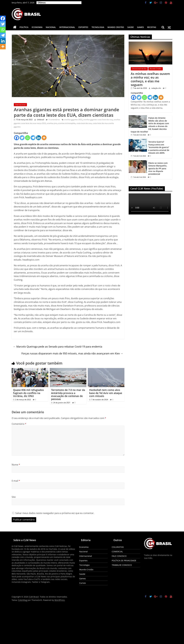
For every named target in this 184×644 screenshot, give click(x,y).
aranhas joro (52, 123)
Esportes (83, 27)
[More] (44, 138)
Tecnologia (98, 27)
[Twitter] (22, 138)
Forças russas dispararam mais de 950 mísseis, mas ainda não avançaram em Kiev (72, 353)
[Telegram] (33, 138)
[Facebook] (17, 138)
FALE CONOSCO (119, 556)
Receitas (152, 27)
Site (14, 497)
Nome (16, 465)
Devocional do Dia (139, 69)
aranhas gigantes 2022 (73, 120)
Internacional (67, 27)
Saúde (131, 27)
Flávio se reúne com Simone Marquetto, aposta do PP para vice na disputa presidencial (158, 168)
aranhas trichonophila (67, 123)
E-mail (16, 481)
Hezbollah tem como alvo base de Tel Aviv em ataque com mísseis (106, 393)
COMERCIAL (117, 552)
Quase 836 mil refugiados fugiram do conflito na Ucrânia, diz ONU (28, 393)
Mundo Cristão (116, 27)
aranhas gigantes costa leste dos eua (98, 120)
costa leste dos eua (84, 123)
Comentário (19, 424)
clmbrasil (41, 120)
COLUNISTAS (118, 547)
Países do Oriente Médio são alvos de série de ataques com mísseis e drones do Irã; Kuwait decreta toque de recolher (150, 125)
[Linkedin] (39, 138)
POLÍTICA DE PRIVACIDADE (124, 560)
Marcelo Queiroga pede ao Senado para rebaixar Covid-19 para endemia (58, 347)
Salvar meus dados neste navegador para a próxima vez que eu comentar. (55, 513)
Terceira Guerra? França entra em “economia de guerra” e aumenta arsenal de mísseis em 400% (159, 147)
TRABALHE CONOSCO (122, 565)
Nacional (51, 27)
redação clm (156, 88)
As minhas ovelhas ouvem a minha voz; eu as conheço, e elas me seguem (150, 79)
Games (140, 27)
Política (24, 27)
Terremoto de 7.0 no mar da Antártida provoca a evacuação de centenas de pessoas (68, 394)
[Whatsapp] (28, 138)
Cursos (83, 583)
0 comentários (53, 120)
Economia (37, 27)
